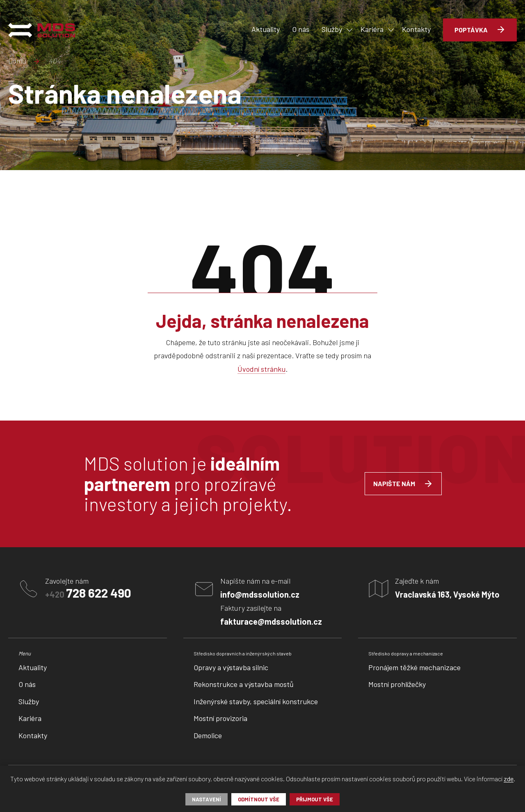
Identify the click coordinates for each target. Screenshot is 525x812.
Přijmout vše (315, 799)
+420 (88, 593)
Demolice (208, 735)
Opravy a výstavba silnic (231, 667)
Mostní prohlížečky (397, 684)
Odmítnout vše (259, 799)
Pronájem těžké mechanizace (414, 667)
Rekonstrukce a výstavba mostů (244, 684)
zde (509, 779)
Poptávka (471, 30)
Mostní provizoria (220, 718)
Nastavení (207, 799)
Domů (17, 61)
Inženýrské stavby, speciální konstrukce (256, 701)
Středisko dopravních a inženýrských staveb (243, 653)
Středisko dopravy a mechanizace (406, 653)
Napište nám (394, 483)
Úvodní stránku (261, 369)
